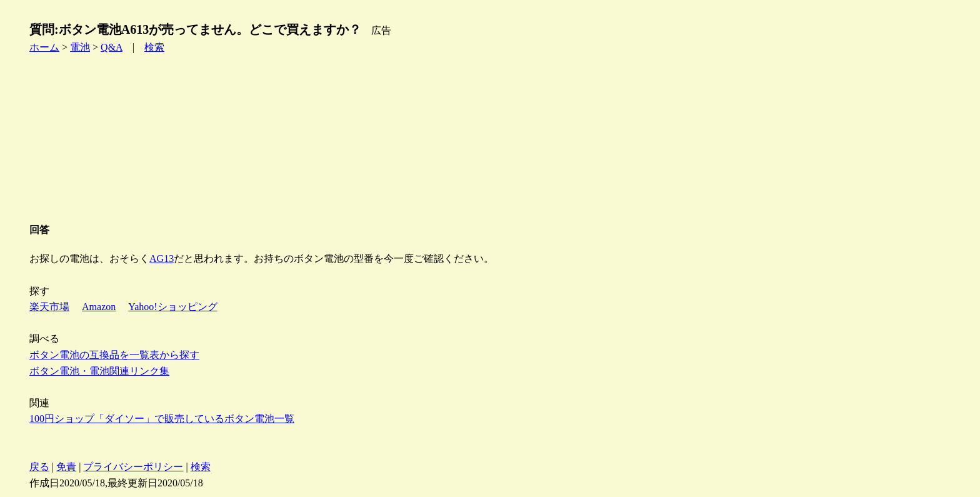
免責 (66, 467)
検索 (154, 47)
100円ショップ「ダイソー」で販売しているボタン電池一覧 (162, 419)
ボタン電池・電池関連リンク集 (99, 371)
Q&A (112, 47)
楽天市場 (49, 307)
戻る (39, 467)
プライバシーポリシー (133, 467)
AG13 (162, 259)
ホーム (44, 47)
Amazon (99, 307)
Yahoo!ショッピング (172, 307)
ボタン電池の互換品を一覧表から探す (114, 355)
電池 (80, 47)
